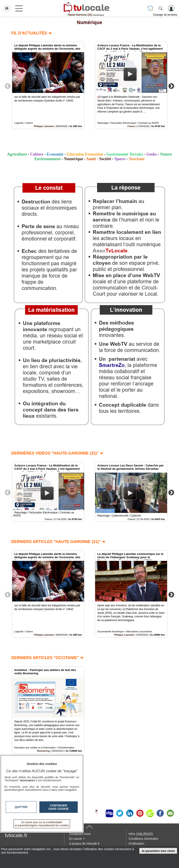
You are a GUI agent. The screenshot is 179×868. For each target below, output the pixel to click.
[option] (48, 85)
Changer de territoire (165, 15)
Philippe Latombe (44, 126)
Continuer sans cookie (59, 807)
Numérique (89, 22)
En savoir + (77, 839)
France (131, 126)
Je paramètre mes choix (158, 851)
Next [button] (171, 86)
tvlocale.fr (16, 835)
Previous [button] (8, 86)
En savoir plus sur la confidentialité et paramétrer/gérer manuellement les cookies (42, 824)
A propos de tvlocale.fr (84, 844)
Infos (141, 834)
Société (105, 159)
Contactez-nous (80, 834)
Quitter (21, 807)
